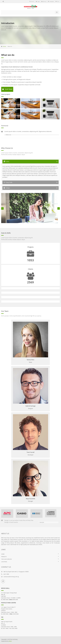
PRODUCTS (4, 557)
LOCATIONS (4, 562)
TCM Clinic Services (6, 559)
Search (32, 1)
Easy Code (8, 182)
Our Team (7, 89)
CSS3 (6, 162)
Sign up (44, 1)
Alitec (10, 641)
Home (4, 46)
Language (51, 1)
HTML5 (7, 188)
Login (38, 1)
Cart (57, 1)
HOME (3, 554)
